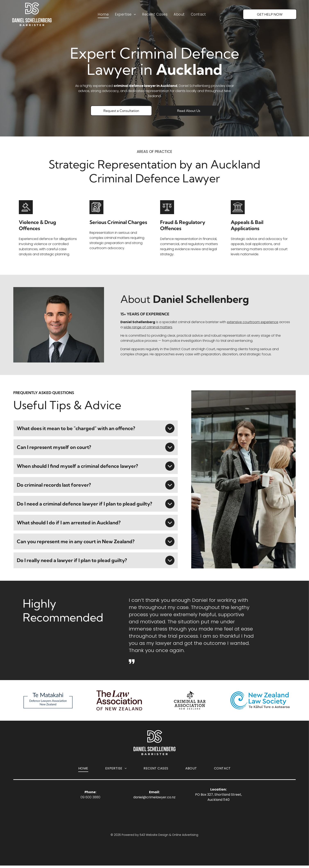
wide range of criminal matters (148, 327)
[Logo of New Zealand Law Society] (260, 702)
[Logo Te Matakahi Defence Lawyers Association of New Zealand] (49, 702)
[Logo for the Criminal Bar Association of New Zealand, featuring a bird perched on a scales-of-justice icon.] (190, 702)
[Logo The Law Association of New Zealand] (119, 702)
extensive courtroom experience (253, 322)
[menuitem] (103, 16)
